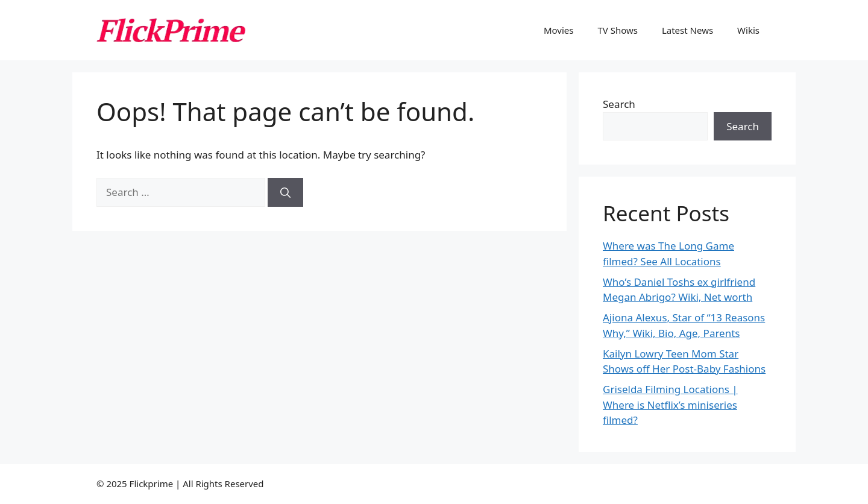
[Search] (285, 192)
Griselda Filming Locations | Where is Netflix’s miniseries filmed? (670, 405)
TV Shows (618, 30)
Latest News (687, 30)
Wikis (748, 30)
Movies (559, 30)
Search (619, 104)
